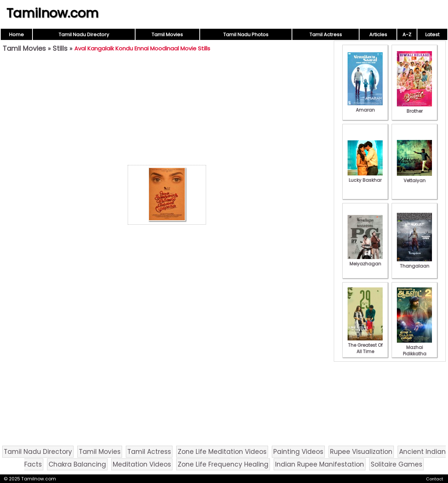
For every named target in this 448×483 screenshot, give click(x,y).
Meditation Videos (142, 464)
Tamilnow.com (52, 13)
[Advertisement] (167, 110)
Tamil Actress (326, 35)
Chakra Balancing (77, 464)
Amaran (365, 107)
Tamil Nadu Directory (84, 35)
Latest (432, 35)
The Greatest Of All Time (365, 345)
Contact (435, 479)
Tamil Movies (167, 35)
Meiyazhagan (365, 261)
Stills (60, 48)
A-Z (407, 35)
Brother (414, 108)
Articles (378, 35)
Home (16, 35)
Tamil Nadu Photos (246, 35)
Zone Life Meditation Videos (222, 452)
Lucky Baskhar (365, 177)
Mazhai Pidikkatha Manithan (414, 350)
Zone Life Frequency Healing (223, 464)
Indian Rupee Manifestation (320, 464)
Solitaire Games (396, 464)
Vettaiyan (414, 177)
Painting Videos (298, 452)
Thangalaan (414, 263)
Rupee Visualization (361, 452)
